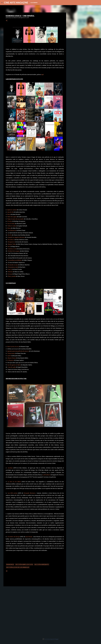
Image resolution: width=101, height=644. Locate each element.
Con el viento (11, 224)
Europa (10, 274)
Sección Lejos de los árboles (18, 567)
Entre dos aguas (12, 217)
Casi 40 (10, 269)
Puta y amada (12, 276)
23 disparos (11, 360)
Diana (9, 228)
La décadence (46, 475)
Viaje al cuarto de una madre (15, 219)
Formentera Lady (13, 267)
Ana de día (10, 212)
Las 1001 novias (13, 493)
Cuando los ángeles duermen (16, 237)
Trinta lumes (11, 353)
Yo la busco (11, 240)
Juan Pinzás (29, 537)
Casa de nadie (12, 367)
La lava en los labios (14, 482)
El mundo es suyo (13, 265)
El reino (10, 221)
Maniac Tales (12, 244)
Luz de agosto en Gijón (14, 365)
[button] (7, 21)
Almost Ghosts (12, 358)
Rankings (10, 564)
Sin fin (10, 235)
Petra (9, 214)
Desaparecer (11, 242)
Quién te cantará (12, 210)
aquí (42, 74)
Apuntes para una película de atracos (18, 351)
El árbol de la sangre (14, 251)
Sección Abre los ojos (24, 564)
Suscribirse (34, 3)
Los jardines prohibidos (15, 260)
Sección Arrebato (42, 564)
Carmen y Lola (12, 249)
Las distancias (12, 230)
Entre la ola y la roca (13, 347)
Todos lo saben (12, 226)
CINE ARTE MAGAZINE (16, 3)
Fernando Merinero (30, 493)
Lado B (9, 356)
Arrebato (10, 468)
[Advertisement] (14, 597)
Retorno (10, 272)
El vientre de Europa (14, 537)
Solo (9, 246)
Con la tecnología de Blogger (51, 639)
